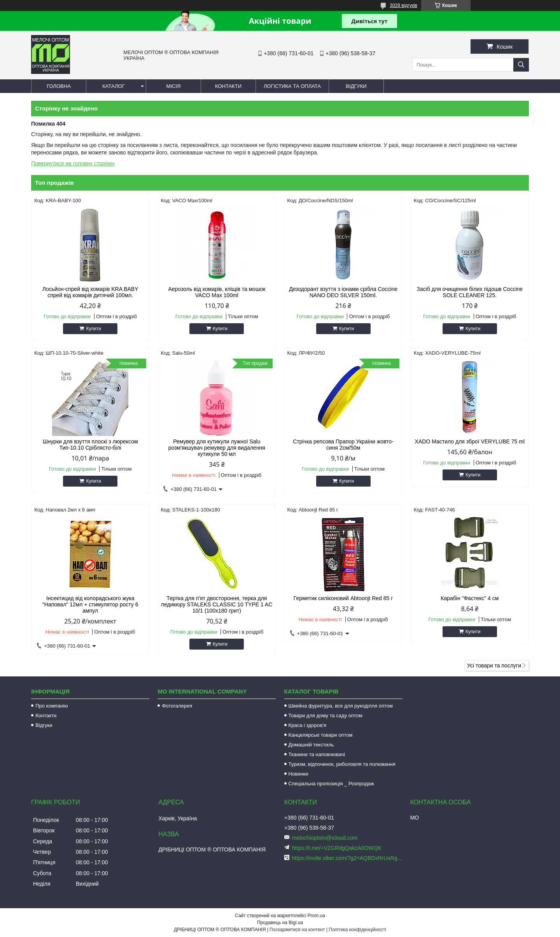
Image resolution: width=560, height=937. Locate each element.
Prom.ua (316, 916)
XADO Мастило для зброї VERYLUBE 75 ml (470, 441)
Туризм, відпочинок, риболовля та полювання (342, 764)
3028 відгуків (403, 5)
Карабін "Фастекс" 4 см (470, 598)
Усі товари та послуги (494, 666)
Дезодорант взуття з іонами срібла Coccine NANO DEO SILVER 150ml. (343, 292)
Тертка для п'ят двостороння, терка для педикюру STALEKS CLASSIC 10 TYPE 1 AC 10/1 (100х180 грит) (217, 604)
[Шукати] (521, 65)
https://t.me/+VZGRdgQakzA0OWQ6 (336, 848)
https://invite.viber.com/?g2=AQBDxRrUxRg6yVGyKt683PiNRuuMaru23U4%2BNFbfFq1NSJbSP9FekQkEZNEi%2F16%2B (348, 858)
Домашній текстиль (311, 745)
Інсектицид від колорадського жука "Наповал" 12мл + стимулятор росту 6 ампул (90, 604)
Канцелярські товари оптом (321, 735)
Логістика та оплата (292, 86)
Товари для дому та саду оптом (325, 715)
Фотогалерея (177, 706)
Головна (59, 86)
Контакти (228, 86)
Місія (174, 86)
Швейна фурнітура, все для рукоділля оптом (341, 706)
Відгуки (356, 86)
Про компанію (52, 706)
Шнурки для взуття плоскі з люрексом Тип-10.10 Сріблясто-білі (90, 445)
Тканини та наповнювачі (317, 754)
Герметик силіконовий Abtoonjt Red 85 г (343, 598)
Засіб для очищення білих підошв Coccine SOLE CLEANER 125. (470, 292)
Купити (93, 329)
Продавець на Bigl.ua (280, 923)
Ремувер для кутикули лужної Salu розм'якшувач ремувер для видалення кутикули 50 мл (217, 448)
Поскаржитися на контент (297, 930)
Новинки (298, 774)
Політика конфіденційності (357, 930)
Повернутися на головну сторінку (73, 163)
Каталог (113, 86)
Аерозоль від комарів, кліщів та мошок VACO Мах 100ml (217, 292)
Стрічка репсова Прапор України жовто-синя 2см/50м (343, 445)
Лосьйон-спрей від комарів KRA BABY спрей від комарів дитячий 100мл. (90, 292)
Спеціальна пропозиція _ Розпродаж (331, 784)
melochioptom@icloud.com (325, 838)
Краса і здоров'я (307, 725)
